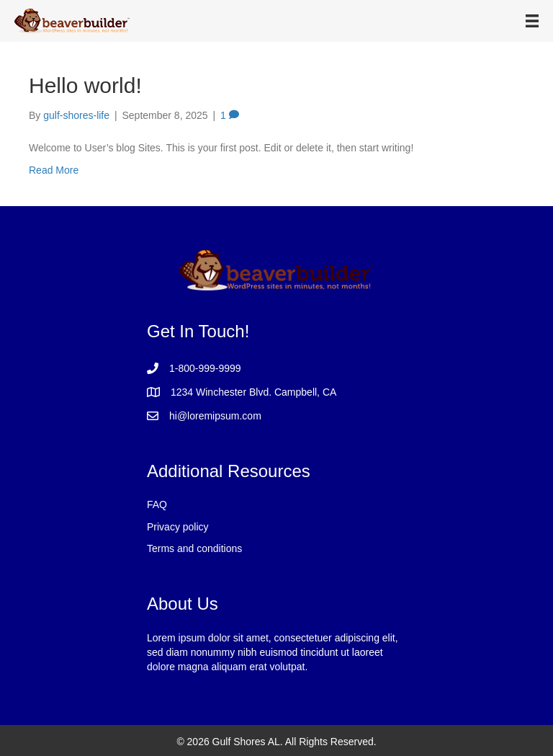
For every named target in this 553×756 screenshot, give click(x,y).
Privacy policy (178, 527)
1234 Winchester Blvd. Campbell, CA (253, 392)
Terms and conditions (194, 548)
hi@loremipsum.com (215, 416)
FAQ (157, 504)
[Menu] (532, 21)
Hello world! (85, 85)
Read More (54, 170)
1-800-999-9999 (205, 368)
